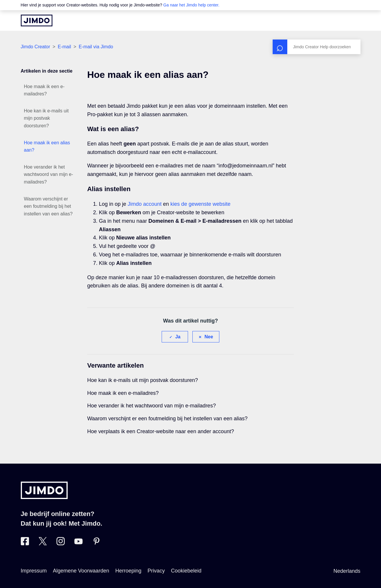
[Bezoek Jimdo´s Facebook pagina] (25, 544)
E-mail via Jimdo (96, 47)
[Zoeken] (317, 47)
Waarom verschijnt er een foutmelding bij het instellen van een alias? (48, 206)
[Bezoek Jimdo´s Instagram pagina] (61, 544)
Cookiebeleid (186, 571)
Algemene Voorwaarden (81, 571)
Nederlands (347, 571)
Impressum (34, 571)
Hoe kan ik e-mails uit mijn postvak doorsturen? (46, 118)
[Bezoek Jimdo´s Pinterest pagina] (96, 544)
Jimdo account (145, 204)
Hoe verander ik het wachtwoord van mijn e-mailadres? (49, 174)
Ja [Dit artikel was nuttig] (178, 337)
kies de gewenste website (200, 204)
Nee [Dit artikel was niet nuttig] (209, 337)
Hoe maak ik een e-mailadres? (44, 90)
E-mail (64, 47)
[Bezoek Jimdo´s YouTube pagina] (78, 544)
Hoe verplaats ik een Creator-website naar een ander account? (161, 431)
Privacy (156, 571)
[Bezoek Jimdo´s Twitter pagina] (43, 544)
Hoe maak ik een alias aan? (47, 146)
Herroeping (128, 571)
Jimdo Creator (35, 47)
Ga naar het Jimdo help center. (191, 5)
